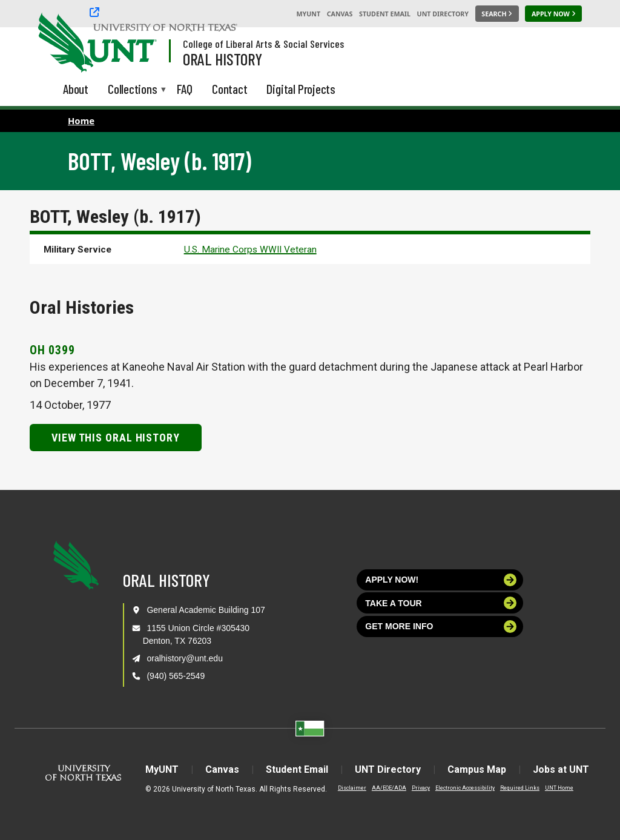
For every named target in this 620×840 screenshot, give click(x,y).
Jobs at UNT (561, 769)
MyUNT (308, 14)
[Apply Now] (553, 14)
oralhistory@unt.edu (185, 658)
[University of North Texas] (61, 41)
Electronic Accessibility (465, 788)
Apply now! (441, 580)
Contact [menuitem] (230, 89)
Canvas (340, 14)
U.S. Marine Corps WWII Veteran (250, 250)
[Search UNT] (497, 14)
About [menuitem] (76, 89)
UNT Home (559, 788)
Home (81, 121)
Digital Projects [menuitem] (301, 89)
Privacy (421, 788)
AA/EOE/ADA (389, 788)
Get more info (441, 627)
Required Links (520, 788)
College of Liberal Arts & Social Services (263, 44)
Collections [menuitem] (133, 90)
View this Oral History (116, 438)
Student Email (385, 14)
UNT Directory (443, 14)
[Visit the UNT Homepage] (138, 44)
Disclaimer (352, 788)
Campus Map (477, 769)
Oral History (223, 59)
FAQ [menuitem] (185, 89)
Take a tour (441, 603)
